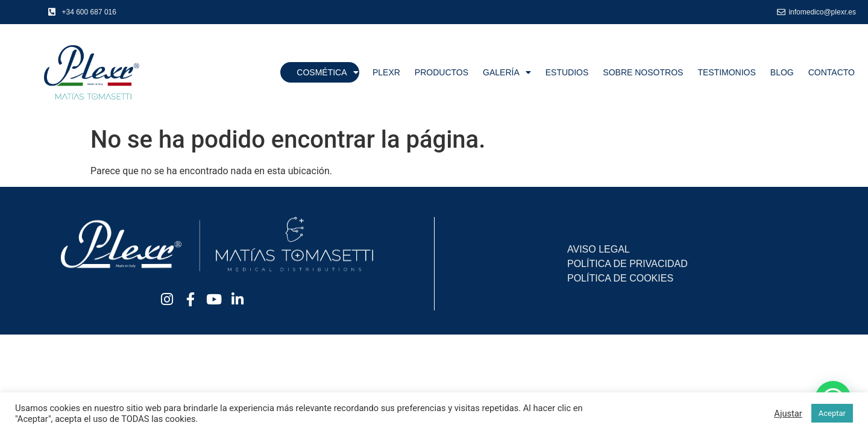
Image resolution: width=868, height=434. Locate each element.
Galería (507, 72)
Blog (782, 72)
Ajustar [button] (788, 414)
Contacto (832, 72)
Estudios (567, 72)
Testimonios (726, 72)
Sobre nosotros (643, 72)
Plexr (386, 72)
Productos (442, 72)
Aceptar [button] (832, 413)
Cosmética (327, 72)
